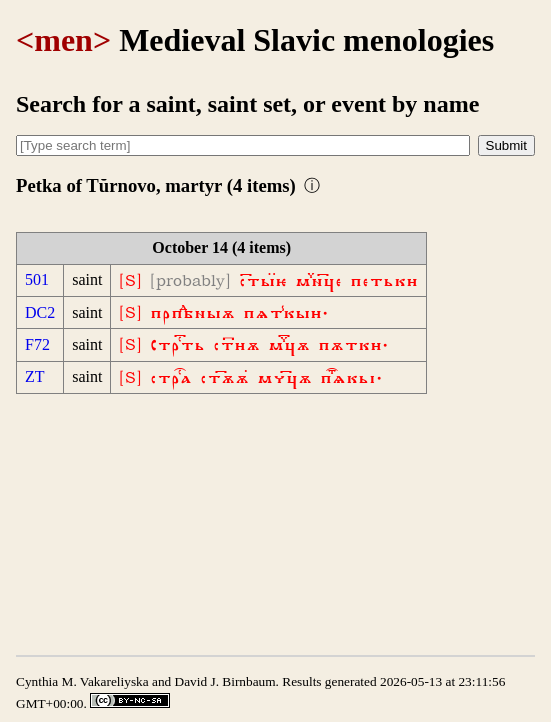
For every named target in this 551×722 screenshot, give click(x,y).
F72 (37, 344)
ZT (35, 376)
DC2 (40, 312)
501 (37, 279)
